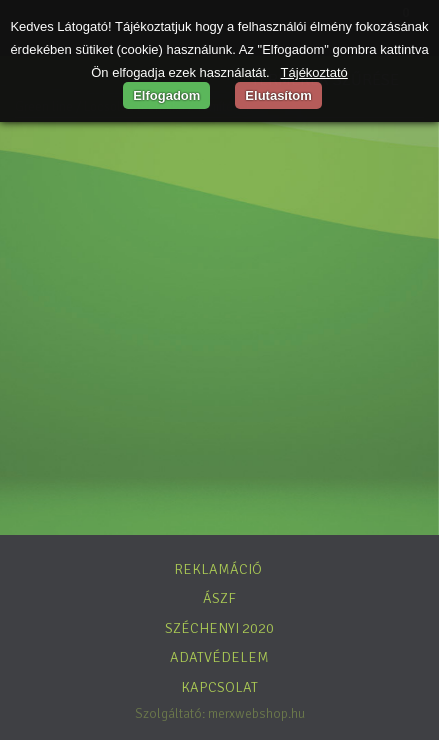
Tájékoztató (314, 72)
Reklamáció (218, 569)
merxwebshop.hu (256, 713)
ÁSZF (219, 598)
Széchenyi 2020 (219, 628)
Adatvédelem (219, 657)
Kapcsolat (219, 687)
